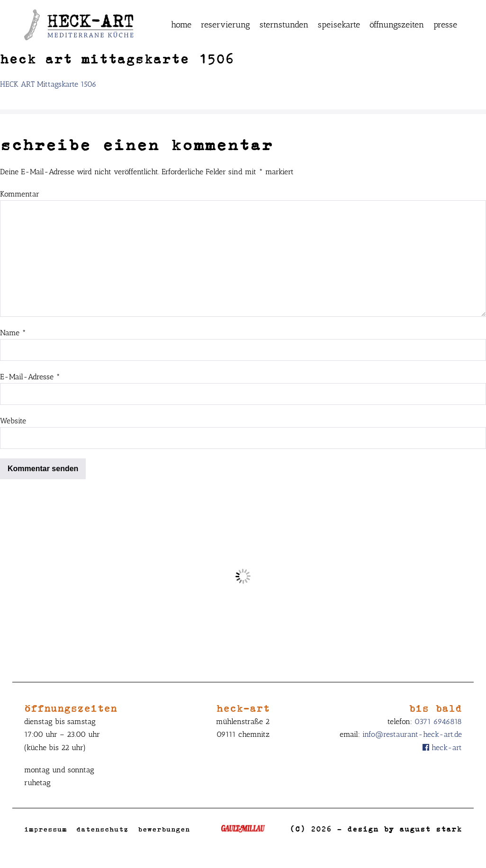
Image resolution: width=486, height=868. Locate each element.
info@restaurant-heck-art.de (412, 734)
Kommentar (20, 194)
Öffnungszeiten (397, 25)
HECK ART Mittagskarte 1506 (48, 84)
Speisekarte (339, 25)
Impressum (45, 829)
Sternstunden (284, 25)
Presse (445, 25)
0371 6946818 (438, 721)
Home (181, 25)
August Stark (431, 829)
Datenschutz (102, 829)
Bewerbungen (164, 829)
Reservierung (225, 25)
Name (13, 333)
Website (13, 421)
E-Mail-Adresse (30, 377)
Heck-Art (442, 747)
